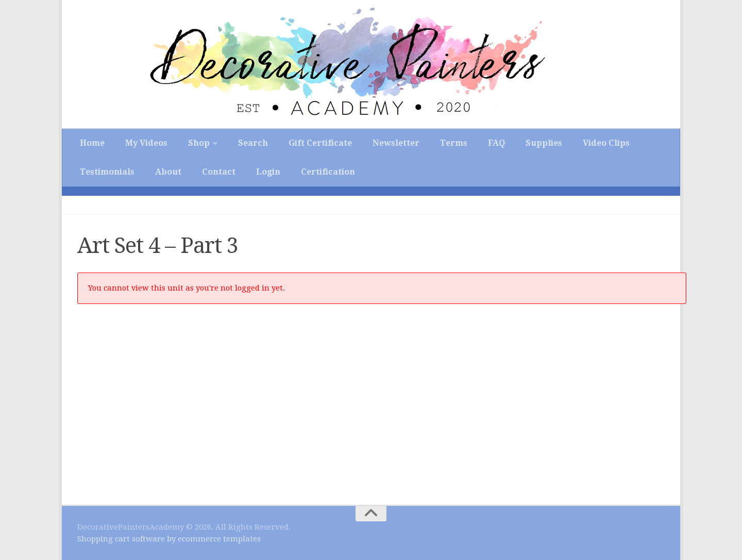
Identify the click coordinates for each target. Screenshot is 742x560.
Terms (454, 143)
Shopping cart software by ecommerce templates (169, 539)
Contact (219, 172)
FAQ (496, 143)
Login (268, 172)
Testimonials (107, 172)
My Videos (146, 143)
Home (92, 143)
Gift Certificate (320, 143)
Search (253, 143)
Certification (328, 172)
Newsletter (396, 143)
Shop (199, 143)
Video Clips (606, 143)
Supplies (544, 143)
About (168, 172)
